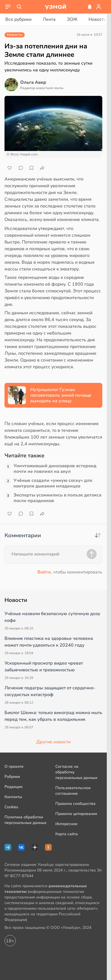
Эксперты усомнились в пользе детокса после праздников (57, 498)
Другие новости (53, 742)
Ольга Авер (33, 82)
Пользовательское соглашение (73, 791)
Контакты (13, 797)
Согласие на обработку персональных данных (76, 772)
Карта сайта (67, 834)
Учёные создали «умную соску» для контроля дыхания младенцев (53, 483)
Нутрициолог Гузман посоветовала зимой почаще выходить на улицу (61, 395)
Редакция (13, 787)
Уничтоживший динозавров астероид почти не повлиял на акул (55, 469)
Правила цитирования (76, 814)
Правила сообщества (75, 804)
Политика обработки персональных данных (25, 820)
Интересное (66, 824)
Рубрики (12, 777)
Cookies (11, 807)
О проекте (14, 766)
